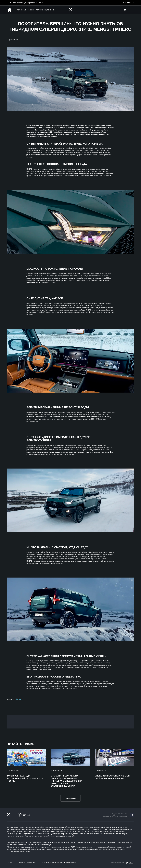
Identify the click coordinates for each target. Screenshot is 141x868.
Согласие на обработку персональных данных (59, 862)
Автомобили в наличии (26, 10)
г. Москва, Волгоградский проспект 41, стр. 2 (26, 3)
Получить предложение (45, 10)
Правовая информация (28, 862)
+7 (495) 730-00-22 (127, 3)
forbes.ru (18, 699)
